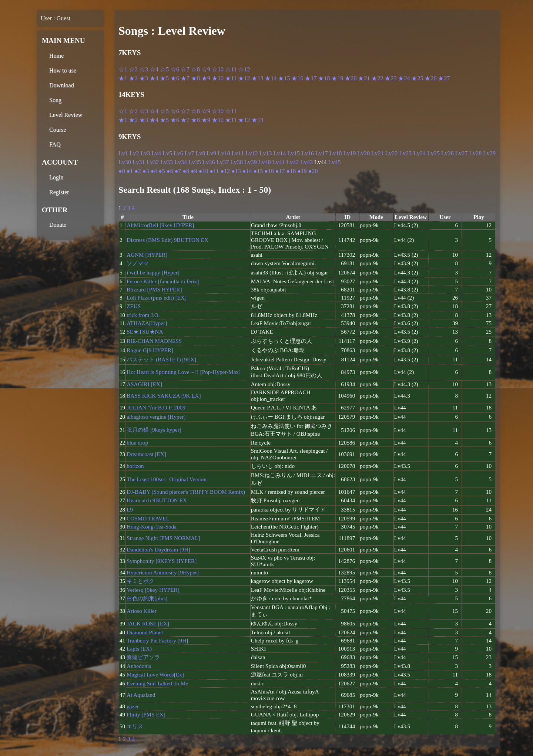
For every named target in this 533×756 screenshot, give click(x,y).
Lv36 (209, 162)
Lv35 (195, 162)
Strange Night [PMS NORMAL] (163, 538)
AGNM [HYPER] (147, 255)
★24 (404, 78)
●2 (138, 171)
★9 (206, 78)
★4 (154, 78)
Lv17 (322, 153)
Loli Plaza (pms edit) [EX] (157, 298)
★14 (271, 78)
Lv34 (181, 162)
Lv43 (306, 162)
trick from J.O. (143, 315)
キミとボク (140, 581)
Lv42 (292, 162)
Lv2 (134, 153)
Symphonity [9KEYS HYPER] (162, 561)
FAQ (55, 144)
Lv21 (378, 153)
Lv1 (123, 153)
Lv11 (238, 153)
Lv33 (167, 162)
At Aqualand (141, 695)
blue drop (137, 443)
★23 (390, 78)
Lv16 (308, 153)
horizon (135, 466)
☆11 (231, 69)
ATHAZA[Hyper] (147, 323)
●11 (214, 171)
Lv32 (153, 162)
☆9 (206, 69)
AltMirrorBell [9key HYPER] (160, 225)
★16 (297, 78)
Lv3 (145, 153)
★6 (175, 78)
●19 (302, 171)
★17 (311, 78)
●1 (130, 171)
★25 (417, 78)
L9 (130, 509)
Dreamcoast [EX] (146, 454)
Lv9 (211, 153)
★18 (324, 78)
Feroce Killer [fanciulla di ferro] (163, 281)
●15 (258, 171)
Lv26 (447, 153)
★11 (231, 78)
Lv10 (224, 153)
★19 (337, 78)
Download (62, 85)
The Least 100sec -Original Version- (167, 479)
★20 (351, 78)
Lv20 (363, 153)
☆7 (185, 69)
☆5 (164, 69)
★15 (284, 78)
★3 (144, 78)
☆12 (244, 69)
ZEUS (134, 306)
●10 (204, 171)
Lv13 (266, 153)
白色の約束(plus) (147, 598)
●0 (122, 171)
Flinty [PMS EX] (146, 714)
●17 (280, 171)
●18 (291, 171)
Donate (58, 225)
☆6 (175, 69)
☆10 (218, 69)
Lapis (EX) (139, 649)
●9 (194, 171)
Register (59, 192)
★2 (133, 78)
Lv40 (265, 162)
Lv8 (200, 153)
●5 (162, 171)
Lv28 (476, 153)
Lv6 (178, 153)
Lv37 (222, 162)
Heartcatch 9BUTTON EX (157, 500)
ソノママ (138, 263)
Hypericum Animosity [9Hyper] (163, 572)
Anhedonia (139, 666)
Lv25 (433, 153)
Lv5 (167, 153)
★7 (185, 78)
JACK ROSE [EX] (148, 623)
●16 (269, 171)
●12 (225, 171)
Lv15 (294, 153)
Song (55, 100)
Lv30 (125, 162)
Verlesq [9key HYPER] (153, 590)
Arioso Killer (142, 611)
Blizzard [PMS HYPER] (154, 289)
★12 (244, 78)
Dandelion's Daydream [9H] (158, 549)
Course (58, 130)
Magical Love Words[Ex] (155, 674)
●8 (186, 171)
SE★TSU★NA (145, 332)
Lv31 (139, 162)
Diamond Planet (145, 632)
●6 (170, 171)
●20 (313, 171)
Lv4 (156, 153)
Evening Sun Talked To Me (157, 683)
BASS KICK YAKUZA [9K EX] (164, 396)
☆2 (133, 69)
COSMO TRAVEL (148, 518)
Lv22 (392, 153)
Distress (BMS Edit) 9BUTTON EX (167, 240)
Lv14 (280, 153)
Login (56, 177)
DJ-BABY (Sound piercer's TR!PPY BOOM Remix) (186, 492)
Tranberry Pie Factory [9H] (157, 640)
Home (56, 56)
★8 (195, 78)
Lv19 (349, 153)
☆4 (154, 69)
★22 (377, 78)
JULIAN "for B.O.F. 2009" (157, 407)
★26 (430, 78)
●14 (247, 171)
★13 (257, 78)
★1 (123, 78)
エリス (135, 726)
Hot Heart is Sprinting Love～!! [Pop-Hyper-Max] (184, 372)
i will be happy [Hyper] (153, 272)
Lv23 (406, 153)
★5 (164, 78)
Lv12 (252, 153)
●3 (146, 171)
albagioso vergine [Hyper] (156, 417)
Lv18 (336, 153)
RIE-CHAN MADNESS (154, 341)
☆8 (195, 69)
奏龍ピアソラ (143, 657)
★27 (444, 78)
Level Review (66, 115)
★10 (218, 78)
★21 (364, 78)
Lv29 (489, 153)
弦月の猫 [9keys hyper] (154, 430)
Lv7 (190, 153)
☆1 (123, 69)
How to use (63, 70)
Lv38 (237, 162)
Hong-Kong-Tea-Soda (152, 526)
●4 (154, 171)
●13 (236, 171)
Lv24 (419, 153)
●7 (178, 171)
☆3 (144, 69)
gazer (133, 706)
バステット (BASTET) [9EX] (161, 359)
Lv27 (462, 153)
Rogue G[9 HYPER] (150, 350)
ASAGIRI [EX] (144, 384)
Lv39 (251, 162)
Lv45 (335, 162)
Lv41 (279, 162)
